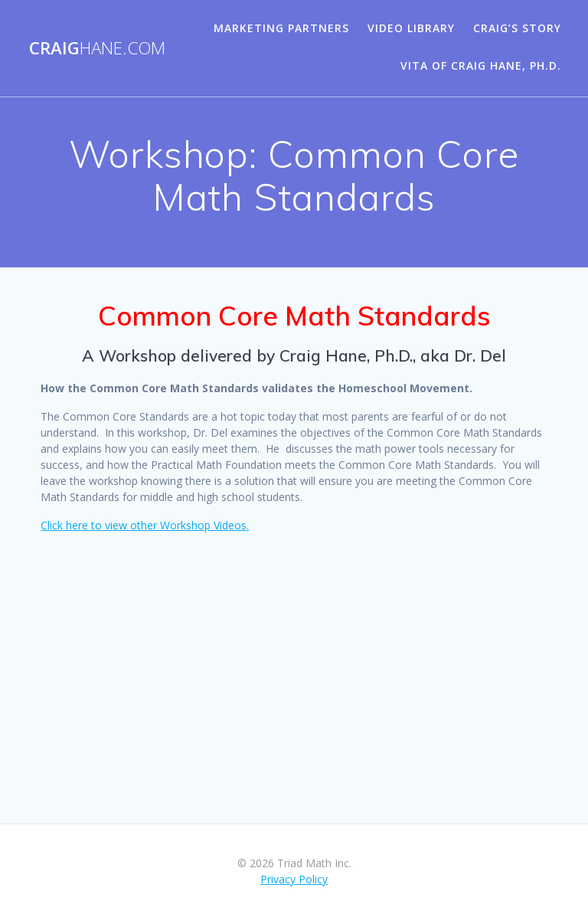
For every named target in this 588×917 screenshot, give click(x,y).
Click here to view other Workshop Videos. (145, 525)
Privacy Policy (294, 879)
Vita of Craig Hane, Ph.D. (481, 65)
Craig (97, 48)
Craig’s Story (517, 28)
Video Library (411, 28)
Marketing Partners (281, 28)
